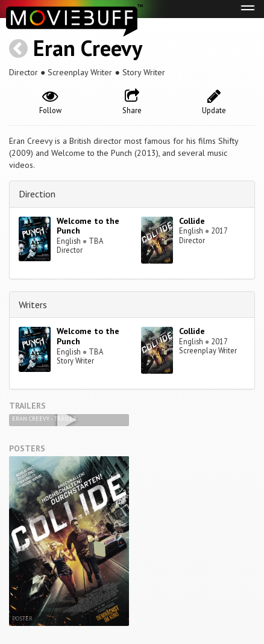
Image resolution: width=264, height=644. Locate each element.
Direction (37, 194)
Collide (192, 221)
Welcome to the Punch (88, 226)
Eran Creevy (88, 48)
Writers (33, 305)
